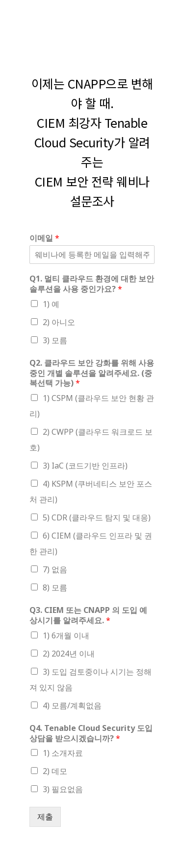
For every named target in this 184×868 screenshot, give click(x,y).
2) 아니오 (59, 322)
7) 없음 (55, 569)
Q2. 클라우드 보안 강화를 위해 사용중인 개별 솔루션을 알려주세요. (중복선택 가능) (92, 373)
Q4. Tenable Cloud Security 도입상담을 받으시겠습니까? (91, 733)
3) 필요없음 (63, 789)
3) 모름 (55, 340)
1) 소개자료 (63, 753)
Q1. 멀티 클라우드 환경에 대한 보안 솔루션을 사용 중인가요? (92, 284)
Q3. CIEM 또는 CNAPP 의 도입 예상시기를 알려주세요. (88, 615)
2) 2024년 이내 (69, 654)
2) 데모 (55, 771)
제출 (45, 817)
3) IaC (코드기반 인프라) (85, 466)
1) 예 (51, 304)
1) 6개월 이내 (66, 635)
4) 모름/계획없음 (72, 705)
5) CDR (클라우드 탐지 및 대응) (97, 517)
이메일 (44, 238)
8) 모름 (55, 587)
